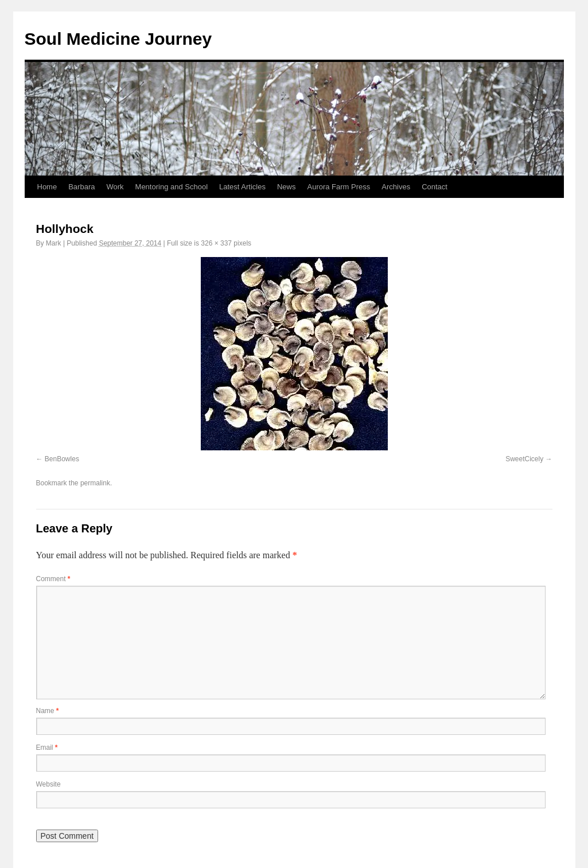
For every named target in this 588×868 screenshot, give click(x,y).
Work (115, 187)
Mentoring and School (172, 187)
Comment (53, 579)
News (287, 187)
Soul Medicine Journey (118, 39)
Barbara (81, 187)
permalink (95, 483)
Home (47, 187)
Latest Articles (242, 187)
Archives (396, 187)
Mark (54, 243)
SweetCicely (524, 459)
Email (47, 748)
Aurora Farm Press (338, 187)
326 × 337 (216, 243)
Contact (435, 187)
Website (48, 784)
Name (48, 711)
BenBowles (62, 459)
